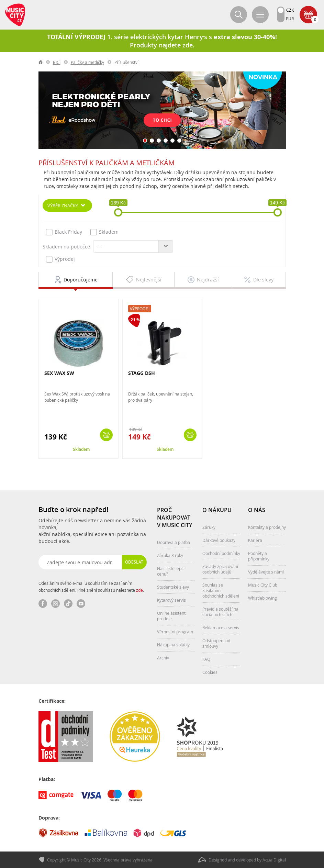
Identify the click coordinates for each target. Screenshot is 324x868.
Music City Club (263, 585)
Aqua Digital (274, 860)
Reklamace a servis (221, 627)
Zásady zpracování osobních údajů (220, 569)
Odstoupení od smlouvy (216, 643)
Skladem (104, 232)
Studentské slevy (173, 587)
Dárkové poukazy (219, 540)
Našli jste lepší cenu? (171, 571)
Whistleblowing (262, 598)
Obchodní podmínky (221, 553)
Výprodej (60, 259)
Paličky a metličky (87, 62)
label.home (41, 62)
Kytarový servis (171, 600)
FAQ (206, 659)
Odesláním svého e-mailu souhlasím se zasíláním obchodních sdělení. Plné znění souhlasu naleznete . (91, 587)
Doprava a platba (174, 542)
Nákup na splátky (173, 645)
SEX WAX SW (59, 373)
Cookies (210, 672)
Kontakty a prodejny (267, 527)
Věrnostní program (175, 632)
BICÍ (57, 62)
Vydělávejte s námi (266, 572)
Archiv (163, 658)
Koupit (106, 435)
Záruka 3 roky (170, 555)
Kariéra (255, 540)
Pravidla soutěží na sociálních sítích (220, 612)
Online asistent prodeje (171, 616)
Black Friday (64, 232)
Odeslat (134, 562)
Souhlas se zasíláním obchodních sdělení (221, 590)
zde (139, 590)
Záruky (209, 527)
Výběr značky (63, 205)
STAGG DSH (142, 373)
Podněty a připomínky (259, 556)
